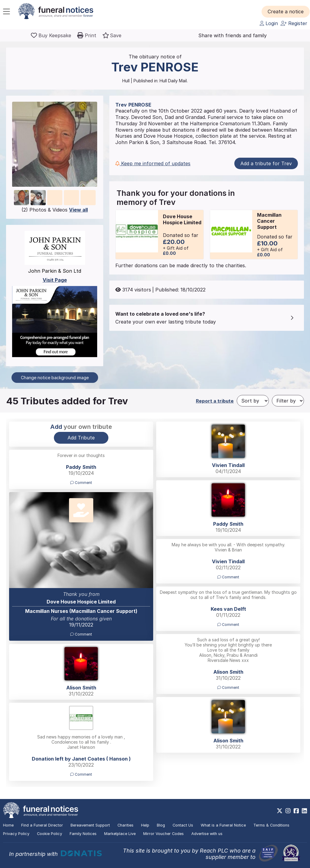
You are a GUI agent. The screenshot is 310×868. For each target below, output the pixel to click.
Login (269, 23)
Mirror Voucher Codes (163, 834)
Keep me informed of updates (153, 163)
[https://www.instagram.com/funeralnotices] (288, 811)
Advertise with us (207, 834)
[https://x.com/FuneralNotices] (280, 811)
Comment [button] (81, 483)
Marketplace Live (120, 834)
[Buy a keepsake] (51, 35)
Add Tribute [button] (81, 438)
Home (8, 825)
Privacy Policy (16, 834)
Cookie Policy (49, 834)
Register (294, 23)
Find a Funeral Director (42, 825)
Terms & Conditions (271, 825)
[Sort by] (253, 401)
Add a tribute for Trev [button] (266, 163)
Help (145, 825)
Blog (161, 825)
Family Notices (83, 834)
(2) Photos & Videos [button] (55, 210)
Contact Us (183, 825)
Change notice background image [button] (55, 378)
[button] (286, 12)
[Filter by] (288, 401)
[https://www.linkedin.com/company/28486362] (304, 811)
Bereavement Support (90, 825)
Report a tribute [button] (215, 401)
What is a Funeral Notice (223, 825)
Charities (125, 825)
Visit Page (55, 280)
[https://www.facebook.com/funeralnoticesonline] (296, 811)
